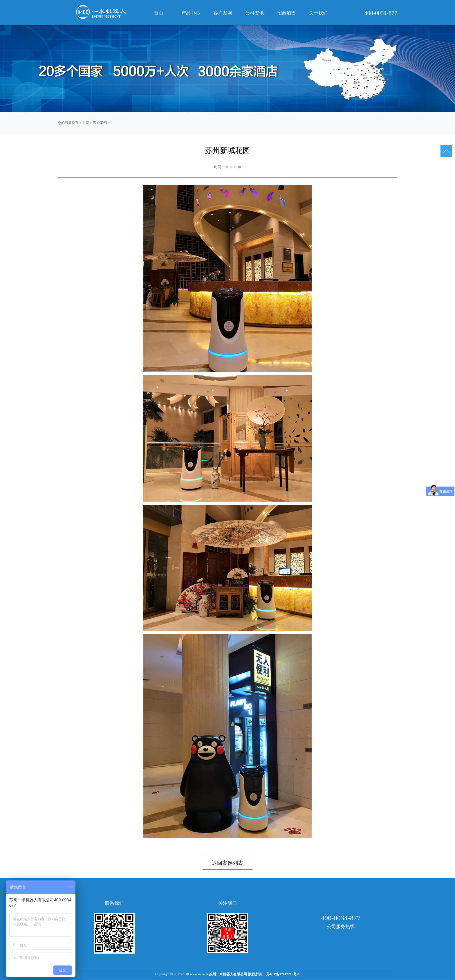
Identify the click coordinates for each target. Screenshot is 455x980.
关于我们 (318, 13)
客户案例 (100, 123)
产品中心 (191, 13)
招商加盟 (286, 13)
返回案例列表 (228, 863)
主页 (86, 123)
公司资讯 (254, 13)
